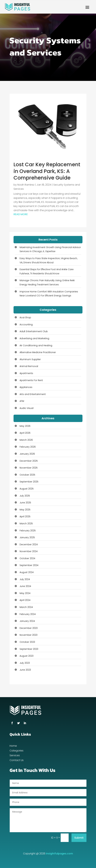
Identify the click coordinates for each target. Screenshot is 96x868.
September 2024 (29, 565)
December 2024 (29, 544)
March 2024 (26, 607)
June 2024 (25, 586)
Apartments (26, 373)
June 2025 (25, 503)
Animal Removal (29, 366)
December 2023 (29, 628)
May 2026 (25, 426)
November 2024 (29, 551)
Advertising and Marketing (34, 338)
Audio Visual (27, 408)
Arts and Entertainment (33, 394)
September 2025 (29, 482)
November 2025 (29, 468)
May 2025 (25, 510)
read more (21, 214)
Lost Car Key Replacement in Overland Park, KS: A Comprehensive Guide (47, 171)
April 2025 (25, 516)
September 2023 (29, 649)
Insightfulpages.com (59, 854)
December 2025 (29, 461)
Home (13, 746)
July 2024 (25, 579)
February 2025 (28, 531)
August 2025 (27, 489)
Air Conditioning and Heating (36, 345)
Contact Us (17, 761)
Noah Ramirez (26, 185)
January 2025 (27, 537)
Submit (79, 838)
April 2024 (25, 600)
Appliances (26, 387)
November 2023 (28, 635)
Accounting (26, 325)
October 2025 (27, 475)
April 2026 (25, 433)
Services (15, 756)
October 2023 (27, 642)
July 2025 (25, 496)
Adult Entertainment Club (34, 331)
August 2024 (27, 572)
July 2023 (25, 663)
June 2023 (25, 670)
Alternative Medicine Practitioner (38, 352)
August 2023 (27, 656)
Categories (16, 751)
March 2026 (26, 440)
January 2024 (27, 621)
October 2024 (27, 558)
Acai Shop (25, 317)
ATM (22, 401)
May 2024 (25, 593)
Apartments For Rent (31, 380)
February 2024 (28, 614)
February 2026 (28, 447)
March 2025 (26, 524)
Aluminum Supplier (30, 359)
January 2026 (27, 454)
